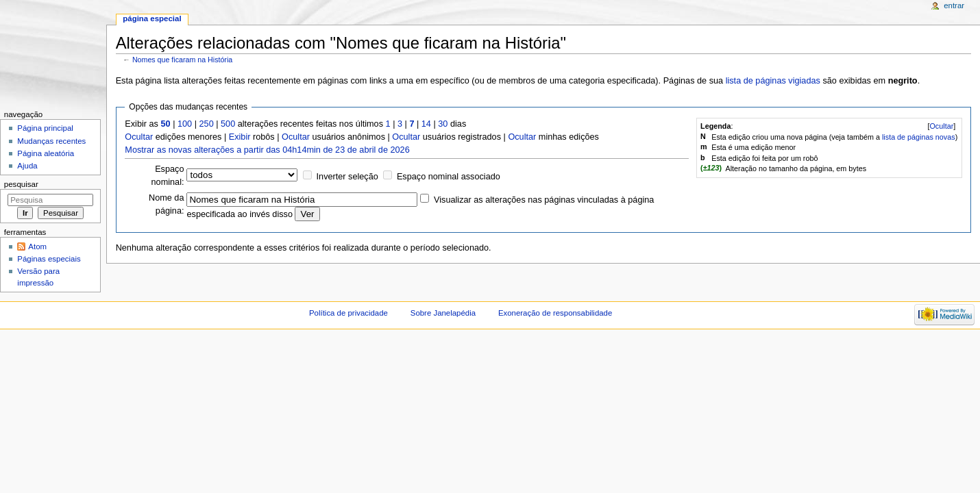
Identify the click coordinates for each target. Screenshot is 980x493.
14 (426, 124)
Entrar (954, 5)
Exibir (240, 137)
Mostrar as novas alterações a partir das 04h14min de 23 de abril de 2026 (267, 150)
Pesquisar (21, 184)
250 (207, 124)
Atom (37, 246)
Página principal (45, 128)
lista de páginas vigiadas (773, 81)
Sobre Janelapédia (443, 313)
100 (185, 124)
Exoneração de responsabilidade (555, 313)
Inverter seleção (347, 177)
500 (228, 124)
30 (443, 124)
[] (941, 126)
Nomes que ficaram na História (182, 60)
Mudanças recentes (51, 141)
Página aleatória (46, 153)
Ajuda (27, 166)
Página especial (152, 18)
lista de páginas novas (919, 137)
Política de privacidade (348, 313)
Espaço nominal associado (449, 177)
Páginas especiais (49, 259)
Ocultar (941, 126)
